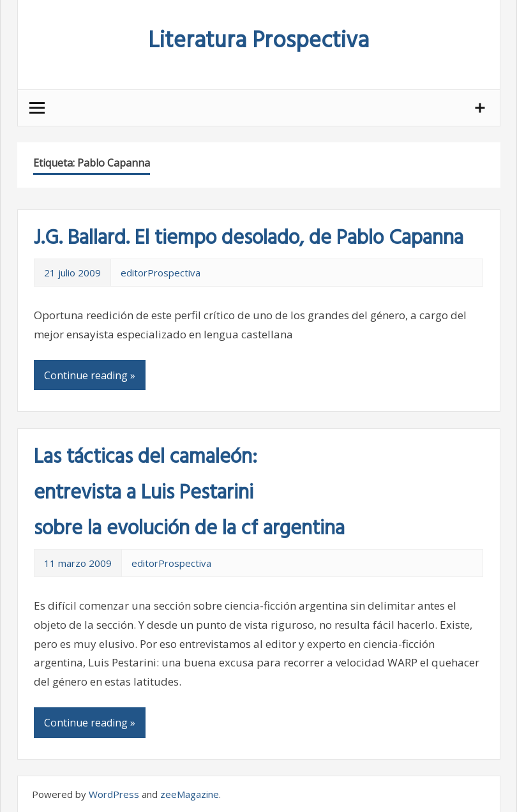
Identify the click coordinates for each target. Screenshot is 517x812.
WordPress (114, 794)
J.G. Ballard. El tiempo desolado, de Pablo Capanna (249, 238)
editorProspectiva (161, 273)
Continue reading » (90, 375)
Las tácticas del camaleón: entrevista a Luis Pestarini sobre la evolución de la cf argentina (189, 493)
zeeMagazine (190, 794)
